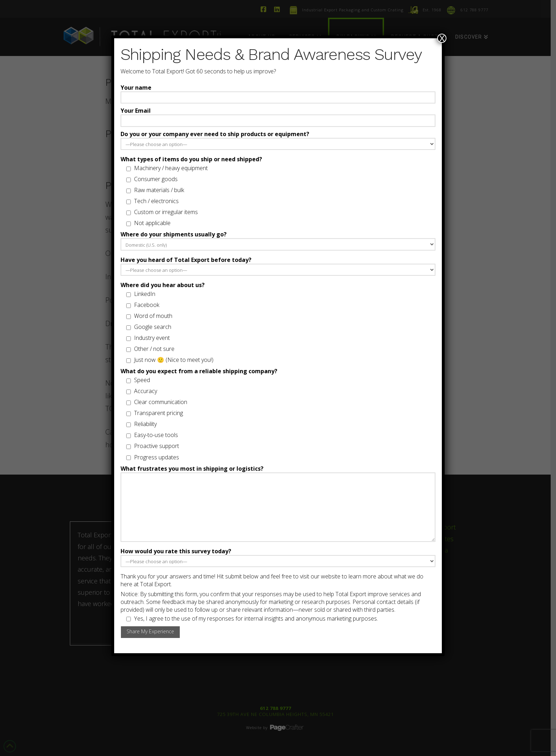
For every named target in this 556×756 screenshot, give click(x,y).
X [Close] (442, 38)
